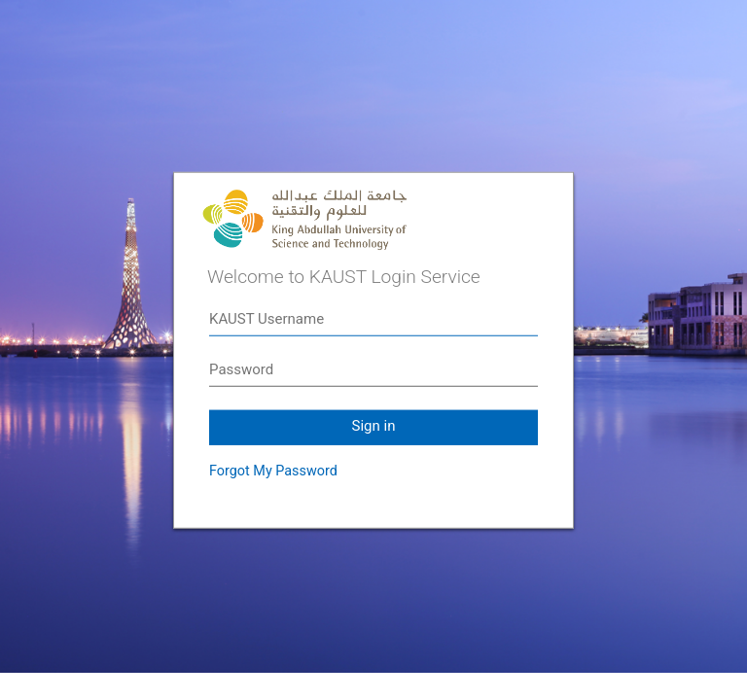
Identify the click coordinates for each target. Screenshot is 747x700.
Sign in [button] (374, 426)
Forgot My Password (273, 471)
